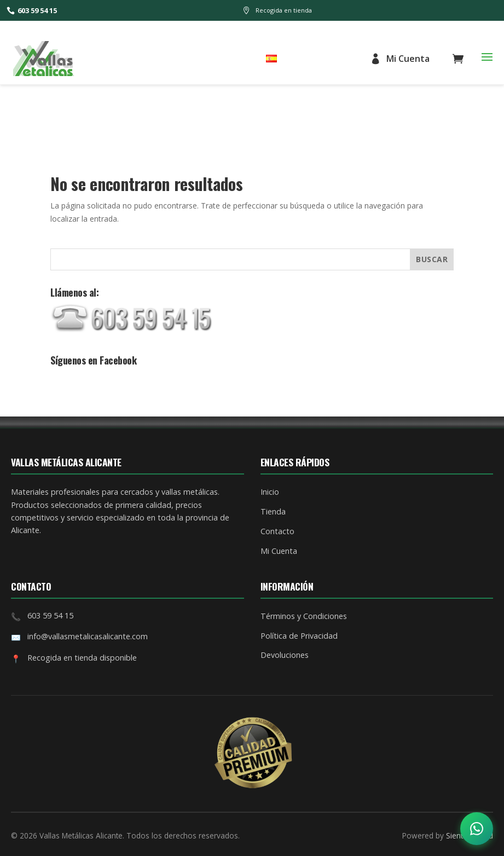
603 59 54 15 (32, 10)
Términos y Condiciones (304, 616)
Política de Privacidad (299, 636)
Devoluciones (285, 655)
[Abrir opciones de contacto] (477, 829)
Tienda (273, 511)
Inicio (270, 492)
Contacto (277, 531)
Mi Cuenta (400, 59)
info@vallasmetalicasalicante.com (88, 636)
